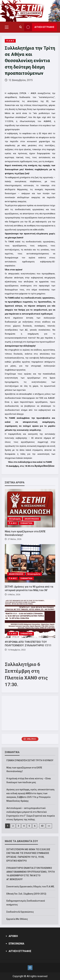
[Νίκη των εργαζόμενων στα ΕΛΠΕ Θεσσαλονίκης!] (30, 508)
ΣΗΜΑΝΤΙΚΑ (26, 523)
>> (49, 826)
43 (42, 826)
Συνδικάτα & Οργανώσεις (20, 912)
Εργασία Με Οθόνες (17, 919)
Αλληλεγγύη (15, 519)
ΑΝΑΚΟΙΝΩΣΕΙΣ (32, 519)
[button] (7, 27)
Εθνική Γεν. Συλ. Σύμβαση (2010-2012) (26, 894)
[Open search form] (21, 27)
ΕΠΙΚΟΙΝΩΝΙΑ (16, 944)
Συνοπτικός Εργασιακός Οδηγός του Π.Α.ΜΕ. (31, 887)
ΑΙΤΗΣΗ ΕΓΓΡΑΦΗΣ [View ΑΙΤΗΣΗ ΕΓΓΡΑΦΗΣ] (39, 27)
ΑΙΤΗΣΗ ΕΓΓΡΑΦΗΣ (20, 951)
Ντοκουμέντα (34, 574)
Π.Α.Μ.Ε (10, 41)
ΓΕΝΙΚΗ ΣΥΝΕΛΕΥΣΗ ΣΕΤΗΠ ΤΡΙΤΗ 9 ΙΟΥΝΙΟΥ (30, 760)
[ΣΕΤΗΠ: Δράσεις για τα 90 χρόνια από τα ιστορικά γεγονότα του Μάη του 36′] (30, 563)
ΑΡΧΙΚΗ (13, 936)
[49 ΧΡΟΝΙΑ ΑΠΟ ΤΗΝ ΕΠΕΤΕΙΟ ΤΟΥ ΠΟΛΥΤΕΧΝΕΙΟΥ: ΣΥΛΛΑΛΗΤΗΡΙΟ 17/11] (30, 619)
